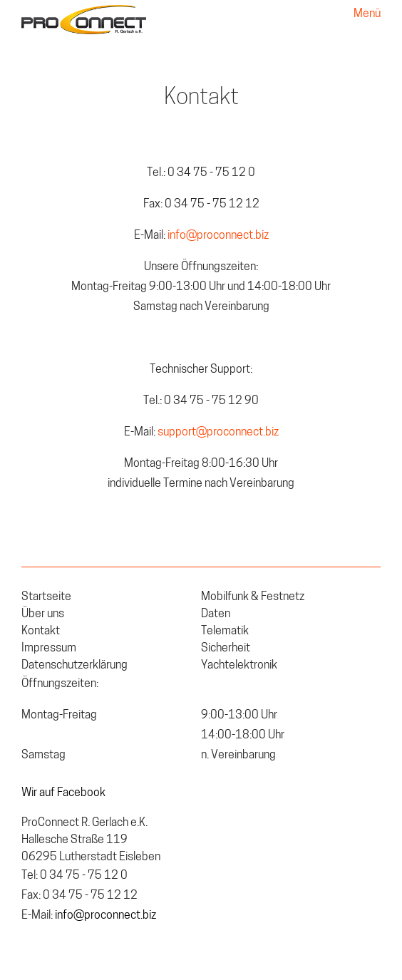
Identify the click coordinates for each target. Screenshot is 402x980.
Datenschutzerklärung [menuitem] (74, 666)
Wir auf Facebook (63, 793)
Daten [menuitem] (216, 614)
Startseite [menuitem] (46, 597)
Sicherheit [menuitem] (226, 649)
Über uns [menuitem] (43, 614)
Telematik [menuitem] (225, 631)
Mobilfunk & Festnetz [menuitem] (253, 597)
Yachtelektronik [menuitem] (239, 666)
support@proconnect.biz (218, 433)
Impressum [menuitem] (49, 649)
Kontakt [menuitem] (41, 631)
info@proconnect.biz (217, 236)
